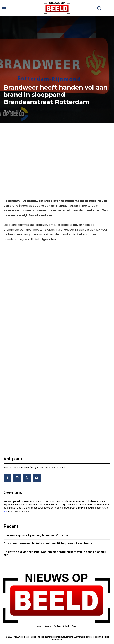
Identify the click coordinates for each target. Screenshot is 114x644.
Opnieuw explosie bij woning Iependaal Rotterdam (37, 535)
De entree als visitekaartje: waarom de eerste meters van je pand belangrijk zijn (55, 553)
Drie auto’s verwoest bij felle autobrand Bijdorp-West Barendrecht (48, 543)
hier (5, 511)
